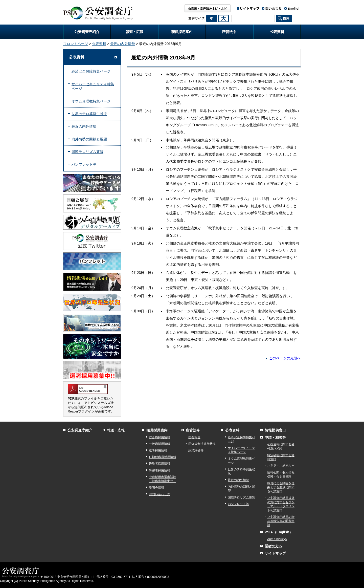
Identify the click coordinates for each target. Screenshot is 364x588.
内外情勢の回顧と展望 (89, 139)
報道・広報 (134, 32)
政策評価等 (196, 450)
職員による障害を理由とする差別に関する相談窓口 (281, 487)
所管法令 (230, 32)
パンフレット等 (84, 164)
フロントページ (76, 44)
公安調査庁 (98, 11)
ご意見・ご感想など (281, 466)
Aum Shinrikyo (277, 539)
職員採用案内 (182, 32)
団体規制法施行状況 (202, 444)
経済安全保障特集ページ (91, 71)
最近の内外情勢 (123, 44)
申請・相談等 (275, 438)
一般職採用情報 (160, 444)
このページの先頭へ (285, 358)
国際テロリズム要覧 (87, 152)
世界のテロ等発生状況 (89, 114)
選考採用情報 (158, 450)
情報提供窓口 (275, 430)
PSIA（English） (279, 532)
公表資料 (277, 32)
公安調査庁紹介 (87, 32)
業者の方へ (274, 546)
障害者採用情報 (160, 470)
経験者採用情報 (160, 464)
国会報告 (194, 437)
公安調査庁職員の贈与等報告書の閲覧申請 (281, 521)
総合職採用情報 (160, 437)
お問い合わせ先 (160, 494)
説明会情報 (156, 488)
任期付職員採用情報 (163, 457)
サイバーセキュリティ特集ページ (93, 86)
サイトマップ (275, 553)
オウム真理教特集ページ (91, 101)
